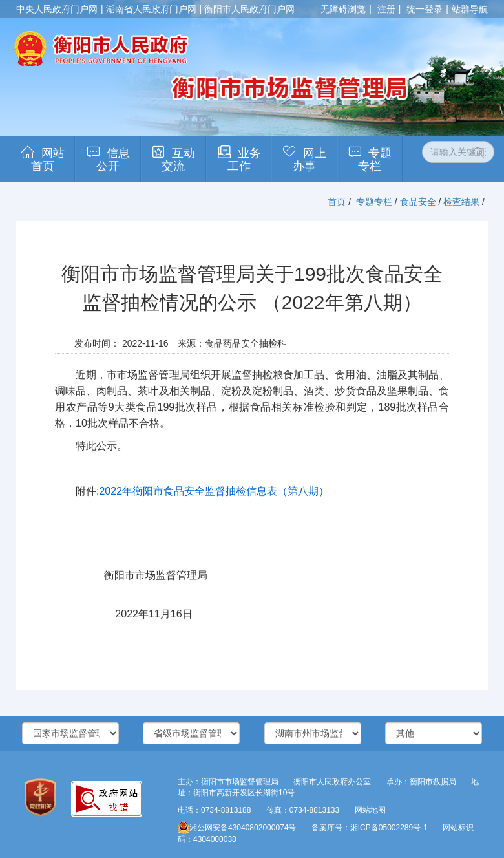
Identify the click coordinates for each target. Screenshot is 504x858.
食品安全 (418, 202)
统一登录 (425, 9)
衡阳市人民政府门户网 (249, 9)
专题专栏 (375, 160)
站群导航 (470, 9)
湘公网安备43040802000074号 (237, 828)
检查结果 (461, 202)
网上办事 (310, 160)
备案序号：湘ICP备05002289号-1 (370, 828)
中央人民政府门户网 (57, 9)
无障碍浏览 (343, 9)
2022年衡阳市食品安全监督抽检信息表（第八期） (214, 491)
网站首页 (48, 160)
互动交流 (178, 160)
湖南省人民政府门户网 (151, 9)
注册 (386, 9)
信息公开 (113, 160)
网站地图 (370, 810)
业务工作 (244, 160)
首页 (337, 202)
